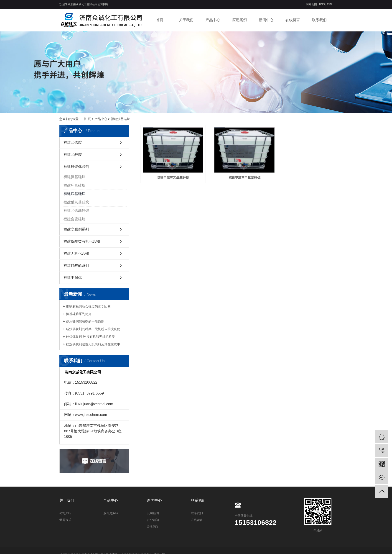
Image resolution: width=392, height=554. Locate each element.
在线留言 (293, 20)
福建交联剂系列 (76, 229)
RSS (322, 4)
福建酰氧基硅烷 (76, 202)
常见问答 (153, 527)
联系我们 (319, 20)
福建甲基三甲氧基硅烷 (236, 174)
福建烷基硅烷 (120, 119)
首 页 (87, 119)
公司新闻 (153, 513)
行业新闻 (153, 520)
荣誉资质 (65, 520)
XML (330, 4)
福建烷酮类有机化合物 (82, 241)
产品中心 (213, 20)
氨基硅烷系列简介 (79, 314)
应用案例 (239, 20)
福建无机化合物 (76, 253)
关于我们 (186, 20)
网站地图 (312, 4)
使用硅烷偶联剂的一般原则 (85, 321)
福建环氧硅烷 (74, 185)
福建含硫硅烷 (74, 219)
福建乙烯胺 (73, 142)
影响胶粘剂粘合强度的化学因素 (88, 306)
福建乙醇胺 (73, 155)
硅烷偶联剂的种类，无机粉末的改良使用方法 (96, 329)
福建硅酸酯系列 (76, 265)
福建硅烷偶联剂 (76, 167)
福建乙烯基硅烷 (76, 211)
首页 (160, 20)
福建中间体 (73, 278)
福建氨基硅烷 (74, 177)
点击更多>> (111, 513)
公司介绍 (65, 513)
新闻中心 (266, 20)
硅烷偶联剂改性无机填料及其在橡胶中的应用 (96, 344)
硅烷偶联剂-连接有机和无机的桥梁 (90, 337)
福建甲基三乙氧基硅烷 (170, 174)
